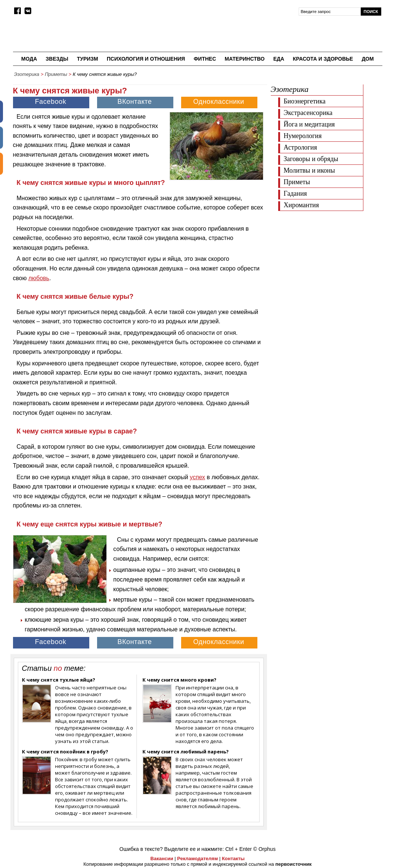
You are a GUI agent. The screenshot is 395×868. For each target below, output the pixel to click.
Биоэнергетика (305, 101)
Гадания (296, 193)
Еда (279, 59)
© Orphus (264, 849)
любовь (39, 278)
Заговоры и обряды (311, 159)
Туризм (88, 59)
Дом (368, 59)
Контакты (233, 859)
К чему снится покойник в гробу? (65, 752)
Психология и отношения (146, 59)
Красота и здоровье (323, 59)
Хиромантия (301, 205)
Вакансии (162, 859)
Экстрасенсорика (308, 113)
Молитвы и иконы (309, 170)
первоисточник (293, 864)
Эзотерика (27, 74)
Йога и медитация (309, 124)
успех (197, 477)
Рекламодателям (197, 859)
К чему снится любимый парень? (186, 752)
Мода (29, 59)
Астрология (301, 147)
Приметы (56, 74)
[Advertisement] (327, 261)
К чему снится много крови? (179, 680)
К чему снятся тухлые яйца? (59, 680)
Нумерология (303, 136)
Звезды (57, 59)
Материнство (245, 59)
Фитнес (205, 59)
